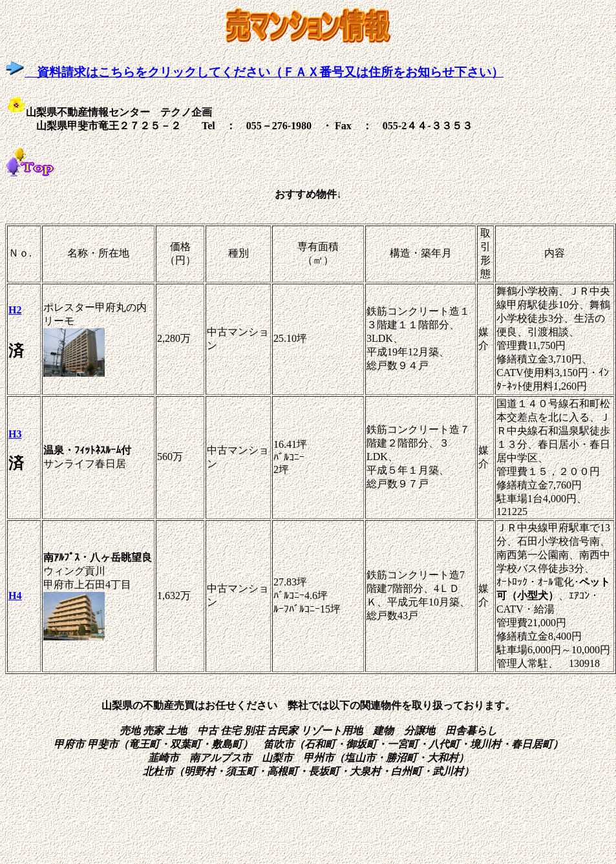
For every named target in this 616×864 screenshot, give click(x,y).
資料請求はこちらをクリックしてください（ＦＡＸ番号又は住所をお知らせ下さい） (254, 72)
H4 (15, 595)
